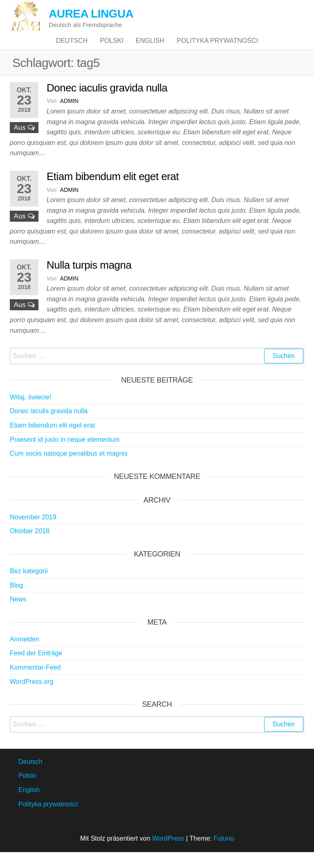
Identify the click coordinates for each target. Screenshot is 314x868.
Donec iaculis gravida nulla (107, 104)
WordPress (168, 854)
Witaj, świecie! (30, 413)
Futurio (224, 854)
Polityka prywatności (217, 49)
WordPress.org (31, 698)
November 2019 (33, 533)
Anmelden (25, 655)
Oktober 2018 (30, 547)
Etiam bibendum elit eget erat (113, 192)
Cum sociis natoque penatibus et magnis (69, 469)
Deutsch (72, 49)
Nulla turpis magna (89, 281)
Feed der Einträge (36, 669)
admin (69, 117)
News (18, 615)
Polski (112, 49)
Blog (16, 601)
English (150, 49)
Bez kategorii (29, 587)
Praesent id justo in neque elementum (65, 455)
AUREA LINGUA (91, 14)
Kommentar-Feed (35, 683)
